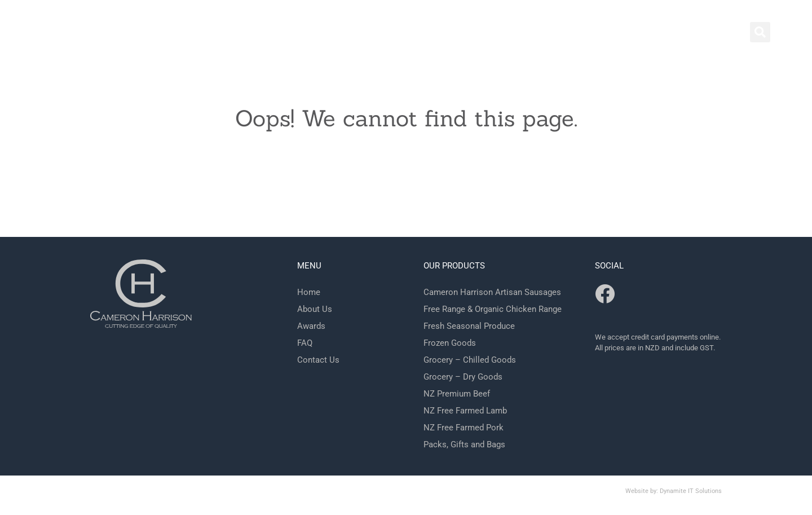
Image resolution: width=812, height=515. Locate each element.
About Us (315, 309)
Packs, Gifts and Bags (464, 444)
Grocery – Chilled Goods (470, 360)
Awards (311, 326)
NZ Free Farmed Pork (464, 428)
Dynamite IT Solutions (691, 491)
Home (412, 34)
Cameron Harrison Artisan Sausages (492, 292)
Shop (517, 34)
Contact (465, 34)
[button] (760, 32)
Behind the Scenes (593, 34)
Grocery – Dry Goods (463, 377)
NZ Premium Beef (457, 394)
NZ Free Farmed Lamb (465, 411)
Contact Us (318, 360)
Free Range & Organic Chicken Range (493, 309)
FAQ (667, 34)
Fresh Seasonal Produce (469, 326)
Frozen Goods (450, 343)
